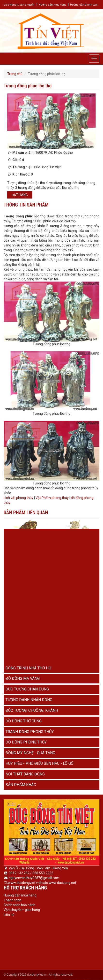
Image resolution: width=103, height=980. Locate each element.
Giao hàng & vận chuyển (19, 5)
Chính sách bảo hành (19, 905)
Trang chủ (15, 74)
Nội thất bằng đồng (25, 774)
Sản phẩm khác (21, 785)
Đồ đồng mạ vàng (23, 678)
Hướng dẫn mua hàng (53, 5)
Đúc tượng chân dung (27, 689)
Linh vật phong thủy (18, 498)
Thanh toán (12, 900)
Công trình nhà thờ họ (28, 668)
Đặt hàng (20, 195)
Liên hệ (9, 915)
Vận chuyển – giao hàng (22, 910)
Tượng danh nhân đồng (29, 700)
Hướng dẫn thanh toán (84, 5)
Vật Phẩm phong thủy (52, 498)
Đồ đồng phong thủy (26, 742)
